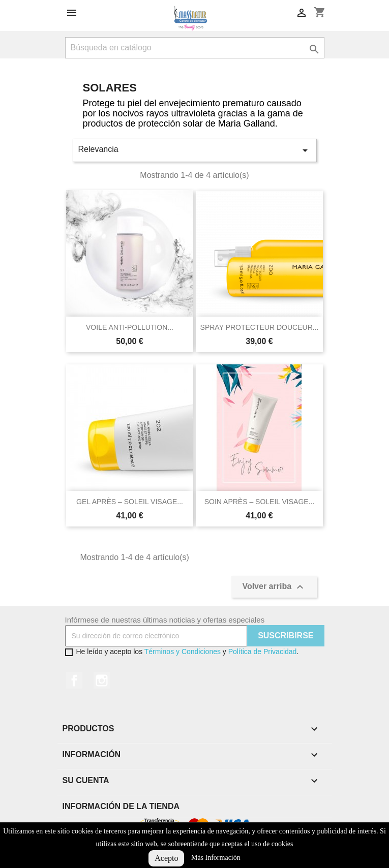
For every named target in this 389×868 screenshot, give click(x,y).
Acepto (166, 858)
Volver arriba (274, 587)
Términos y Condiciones (183, 652)
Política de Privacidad (263, 652)
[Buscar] (195, 48)
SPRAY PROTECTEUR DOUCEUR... (260, 327)
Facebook (74, 680)
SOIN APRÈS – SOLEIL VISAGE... (260, 502)
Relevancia (195, 150)
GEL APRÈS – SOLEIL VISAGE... (130, 502)
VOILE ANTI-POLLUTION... (130, 327)
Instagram (102, 680)
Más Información (216, 858)
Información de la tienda (121, 806)
